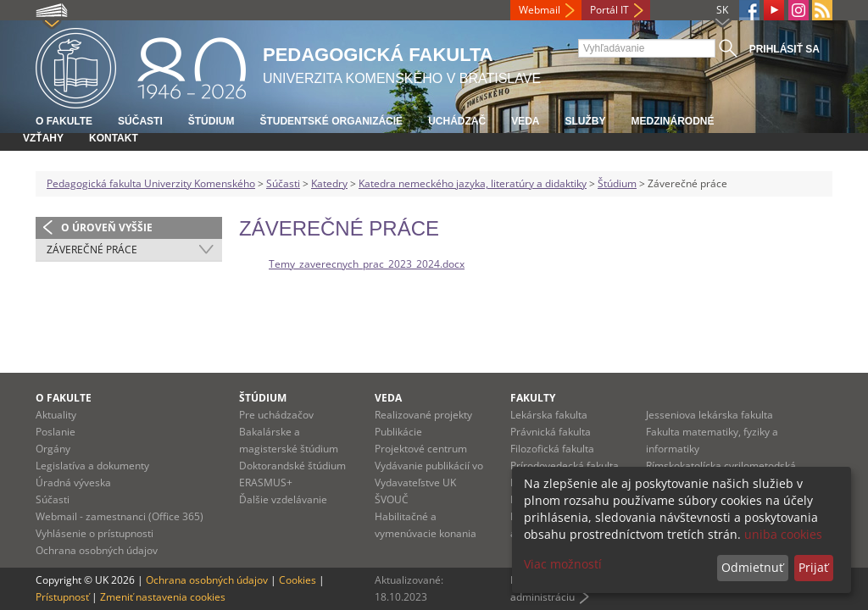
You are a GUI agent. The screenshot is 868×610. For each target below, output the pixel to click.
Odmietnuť (752, 567)
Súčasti (140, 121)
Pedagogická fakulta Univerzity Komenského (151, 183)
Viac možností (563, 564)
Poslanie (56, 432)
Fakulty (533, 398)
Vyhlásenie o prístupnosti (95, 533)
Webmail (540, 10)
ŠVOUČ (392, 499)
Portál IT (609, 10)
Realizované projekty (423, 415)
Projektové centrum (421, 449)
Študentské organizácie (331, 121)
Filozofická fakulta (552, 449)
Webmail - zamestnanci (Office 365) (120, 516)
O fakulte (64, 121)
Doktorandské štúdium (292, 466)
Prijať (813, 567)
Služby (585, 121)
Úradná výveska (73, 482)
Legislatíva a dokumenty (92, 466)
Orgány (53, 449)
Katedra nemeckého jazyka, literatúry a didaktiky (473, 183)
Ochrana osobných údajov (97, 550)
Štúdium (211, 121)
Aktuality (56, 415)
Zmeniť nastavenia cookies (163, 597)
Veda (525, 121)
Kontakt (114, 138)
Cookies (298, 580)
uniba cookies (783, 534)
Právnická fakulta (551, 432)
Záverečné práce (92, 250)
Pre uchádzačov (276, 415)
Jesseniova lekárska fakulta (709, 415)
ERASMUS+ (266, 482)
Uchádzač (457, 121)
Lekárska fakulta (549, 415)
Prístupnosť (62, 597)
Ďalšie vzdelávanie (283, 499)
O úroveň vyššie (107, 227)
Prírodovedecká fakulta (565, 466)
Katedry (329, 183)
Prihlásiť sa (785, 49)
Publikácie (398, 432)
